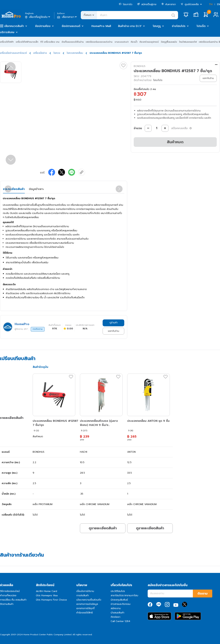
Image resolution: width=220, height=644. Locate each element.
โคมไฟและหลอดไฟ (188, 42)
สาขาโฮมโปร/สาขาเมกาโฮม (124, 595)
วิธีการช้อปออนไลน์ (10, 591)
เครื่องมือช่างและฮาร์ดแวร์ (13, 53)
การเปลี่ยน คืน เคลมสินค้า (13, 600)
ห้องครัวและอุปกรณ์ (149, 42)
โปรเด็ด (201, 26)
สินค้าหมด (175, 142)
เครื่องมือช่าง (40, 53)
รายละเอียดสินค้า (14, 189)
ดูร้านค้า (114, 323)
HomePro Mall (101, 26)
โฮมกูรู (157, 26)
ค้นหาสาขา (169, 4)
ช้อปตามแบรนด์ (71, 26)
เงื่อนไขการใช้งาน (85, 591)
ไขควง (57, 53)
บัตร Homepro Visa (47, 595)
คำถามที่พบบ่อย (8, 595)
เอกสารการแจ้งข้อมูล (87, 604)
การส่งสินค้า (83, 595)
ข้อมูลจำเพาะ (36, 189)
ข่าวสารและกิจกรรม (121, 604)
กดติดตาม (38, 329)
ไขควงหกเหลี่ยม (75, 53)
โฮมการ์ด (126, 4)
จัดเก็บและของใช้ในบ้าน (73, 42)
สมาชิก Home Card (46, 591)
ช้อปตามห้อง (43, 26)
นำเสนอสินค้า (117, 613)
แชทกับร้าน (114, 331)
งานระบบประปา (122, 42)
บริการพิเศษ (7, 32)
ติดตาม (203, 594)
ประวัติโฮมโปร (118, 591)
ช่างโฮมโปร (179, 26)
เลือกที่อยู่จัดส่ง (38, 17)
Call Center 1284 (120, 621)
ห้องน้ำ (134, 42)
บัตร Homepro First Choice (51, 600)
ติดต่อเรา (115, 617)
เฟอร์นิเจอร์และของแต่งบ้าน (99, 42)
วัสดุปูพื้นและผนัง (169, 42)
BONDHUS (140, 66)
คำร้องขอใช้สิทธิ (85, 613)
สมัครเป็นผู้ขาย (147, 4)
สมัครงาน (116, 608)
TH (211, 4)
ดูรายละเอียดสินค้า (103, 528)
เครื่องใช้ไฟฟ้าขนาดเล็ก (27, 42)
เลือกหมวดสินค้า (14, 26)
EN (219, 4)
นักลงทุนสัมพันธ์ (119, 600)
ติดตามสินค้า (7, 604)
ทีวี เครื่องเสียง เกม (50, 42)
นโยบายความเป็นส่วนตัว (89, 600)
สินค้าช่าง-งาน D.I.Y (130, 26)
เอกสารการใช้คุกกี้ (85, 608)
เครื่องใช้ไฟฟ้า (7, 42)
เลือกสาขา (67, 17)
